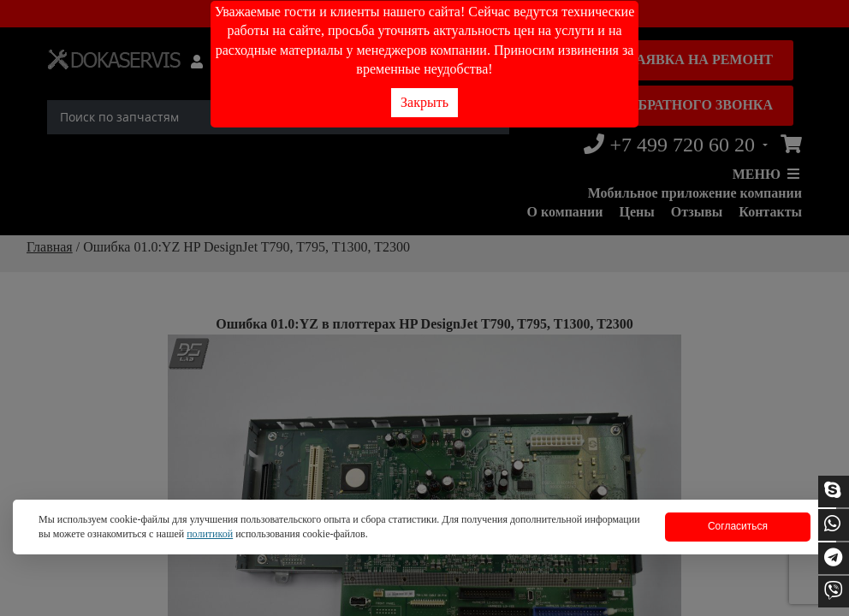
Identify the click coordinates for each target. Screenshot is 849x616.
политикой (210, 534)
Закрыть (424, 102)
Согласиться (738, 526)
